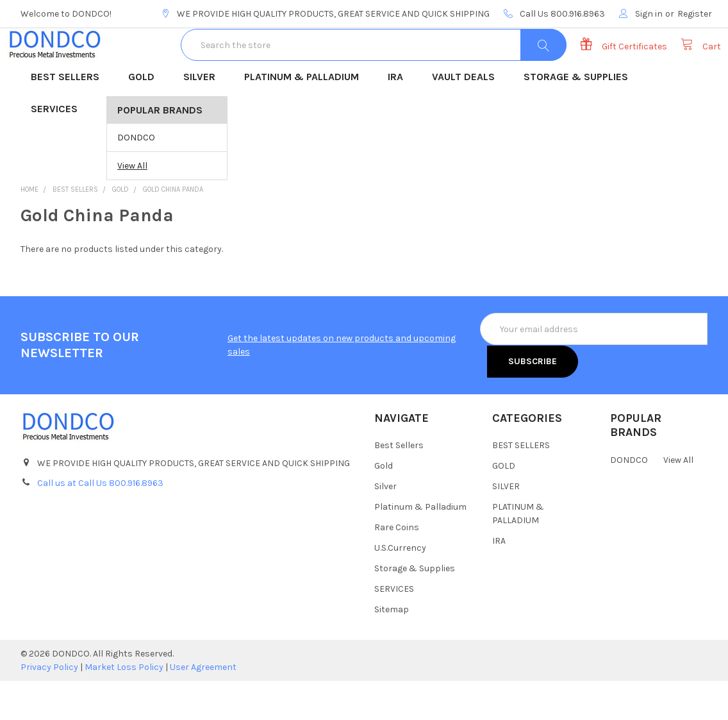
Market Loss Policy (124, 706)
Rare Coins (397, 566)
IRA (400, 117)
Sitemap (392, 649)
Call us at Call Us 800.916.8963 (100, 522)
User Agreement (203, 706)
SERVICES (58, 149)
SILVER (203, 117)
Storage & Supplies (415, 607)
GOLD (145, 117)
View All (132, 205)
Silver (385, 525)
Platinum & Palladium (420, 546)
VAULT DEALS (467, 117)
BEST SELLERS (69, 117)
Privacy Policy (49, 706)
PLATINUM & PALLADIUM (306, 117)
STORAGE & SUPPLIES (580, 117)
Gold (384, 505)
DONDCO (136, 177)
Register (695, 14)
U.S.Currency (400, 587)
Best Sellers (399, 484)
